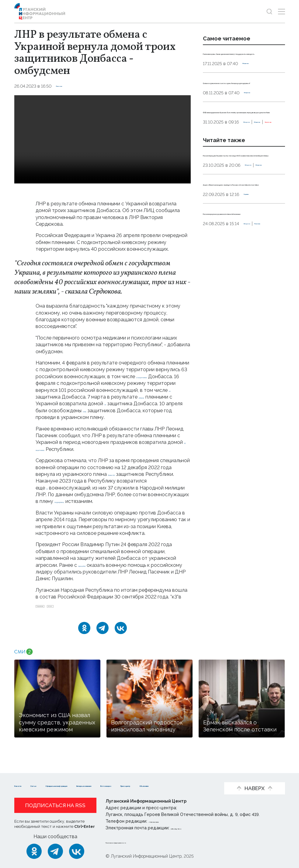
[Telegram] (103, 633)
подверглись (69, 501)
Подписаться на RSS (55, 805)
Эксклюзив (267, 163)
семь (138, 411)
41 (49, 488)
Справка (253, 269)
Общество (254, 77)
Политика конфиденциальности (142, 842)
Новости (25, 776)
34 (154, 404)
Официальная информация (106, 776)
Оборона (213, 163)
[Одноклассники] (84, 633)
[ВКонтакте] (121, 633)
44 (67, 397)
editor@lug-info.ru (191, 828)
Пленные (66, 86)
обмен (77, 609)
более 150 (120, 474)
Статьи (54, 776)
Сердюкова (50, 609)
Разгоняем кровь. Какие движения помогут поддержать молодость (235, 60)
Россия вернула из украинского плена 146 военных (244, 291)
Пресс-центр (75, 785)
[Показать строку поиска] (269, 11)
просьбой (89, 565)
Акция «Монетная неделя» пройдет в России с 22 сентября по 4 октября (237, 252)
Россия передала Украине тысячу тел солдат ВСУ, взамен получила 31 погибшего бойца (244, 202)
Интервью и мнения (174, 776)
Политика (238, 312)
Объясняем (116, 785)
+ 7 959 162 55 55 (166, 821)
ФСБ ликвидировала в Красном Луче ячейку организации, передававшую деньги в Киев (244, 138)
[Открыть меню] (282, 11)
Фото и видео (32, 785)
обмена (44, 404)
